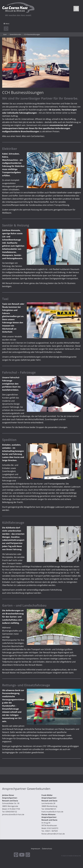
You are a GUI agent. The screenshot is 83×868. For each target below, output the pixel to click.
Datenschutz (47, 849)
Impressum (36, 849)
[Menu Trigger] (76, 9)
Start (5, 34)
